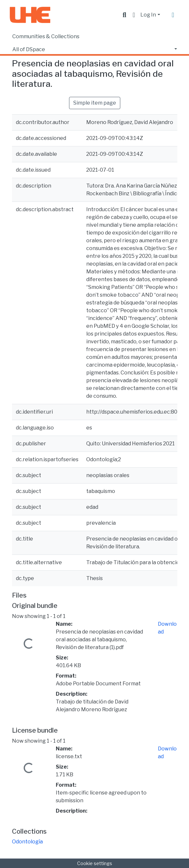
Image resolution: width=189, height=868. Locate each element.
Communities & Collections (46, 36)
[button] (134, 15)
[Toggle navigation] (173, 15)
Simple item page (95, 103)
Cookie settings (95, 863)
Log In (148, 15)
